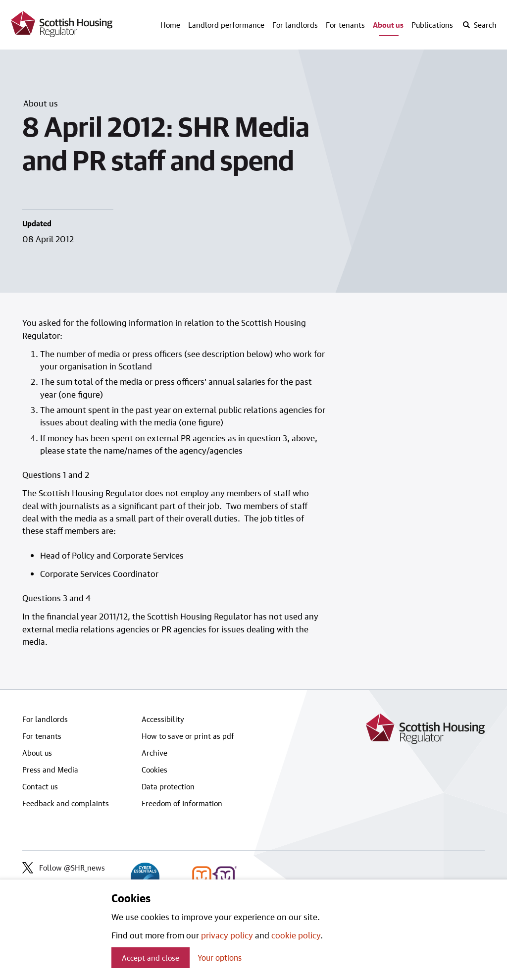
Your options (220, 957)
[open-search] (479, 25)
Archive (154, 753)
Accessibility (163, 719)
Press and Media (50, 770)
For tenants (345, 25)
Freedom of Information (182, 803)
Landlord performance (226, 25)
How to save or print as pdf (188, 736)
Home (170, 25)
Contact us (40, 786)
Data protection (168, 786)
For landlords (295, 25)
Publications (432, 25)
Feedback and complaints (66, 803)
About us (388, 25)
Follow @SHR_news (64, 868)
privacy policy (227, 935)
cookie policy (296, 935)
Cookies (154, 770)
